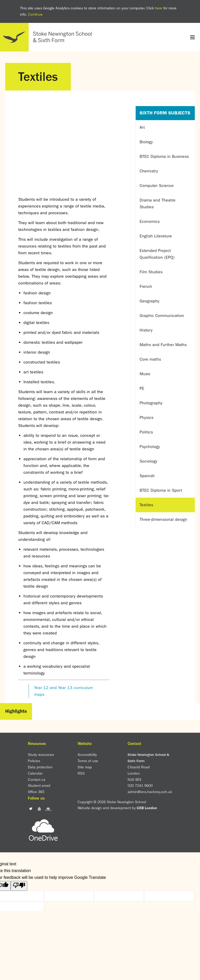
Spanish (147, 476)
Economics (150, 221)
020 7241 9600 (140, 786)
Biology (146, 142)
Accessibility (87, 755)
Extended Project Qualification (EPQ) (157, 254)
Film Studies (151, 272)
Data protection (40, 767)
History (146, 330)
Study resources (41, 755)
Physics (146, 417)
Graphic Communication (162, 316)
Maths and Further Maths (163, 345)
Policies (34, 761)
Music (145, 374)
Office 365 (36, 792)
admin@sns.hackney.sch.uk (150, 792)
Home (48, 37)
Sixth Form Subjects (165, 113)
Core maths (150, 359)
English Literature (156, 236)
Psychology (150, 447)
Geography (149, 301)
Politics (146, 432)
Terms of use (88, 761)
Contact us (37, 780)
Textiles (146, 505)
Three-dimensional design (163, 519)
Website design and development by (117, 808)
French (146, 286)
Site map (85, 767)
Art (142, 127)
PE (142, 388)
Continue (35, 14)
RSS (81, 773)
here (159, 8)
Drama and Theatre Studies (158, 203)
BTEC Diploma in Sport (161, 490)
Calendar (35, 773)
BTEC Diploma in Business (164, 156)
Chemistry (149, 171)
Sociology (148, 461)
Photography (151, 403)
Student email (39, 786)
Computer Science (157, 186)
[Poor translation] (19, 886)
